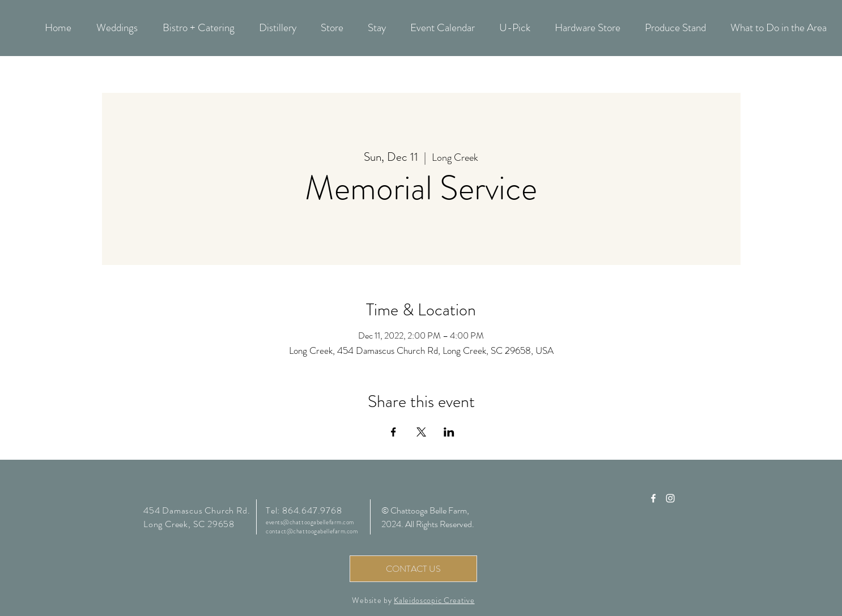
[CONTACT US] (413, 569)
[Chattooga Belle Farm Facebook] (653, 498)
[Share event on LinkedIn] (449, 432)
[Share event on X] (421, 432)
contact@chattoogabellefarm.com (312, 531)
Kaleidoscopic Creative (434, 600)
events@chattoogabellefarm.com (310, 522)
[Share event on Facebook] (394, 432)
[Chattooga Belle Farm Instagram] (670, 498)
